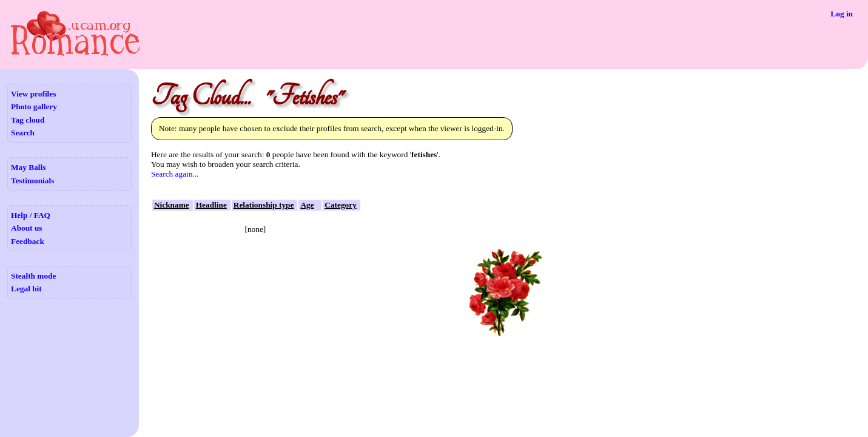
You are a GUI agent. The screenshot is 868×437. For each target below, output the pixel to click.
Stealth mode (33, 276)
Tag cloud (28, 120)
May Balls (28, 167)
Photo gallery (34, 107)
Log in (842, 14)
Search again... (175, 174)
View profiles (33, 94)
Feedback (28, 241)
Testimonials (32, 181)
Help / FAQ (31, 215)
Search (23, 133)
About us (26, 228)
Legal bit (26, 289)
